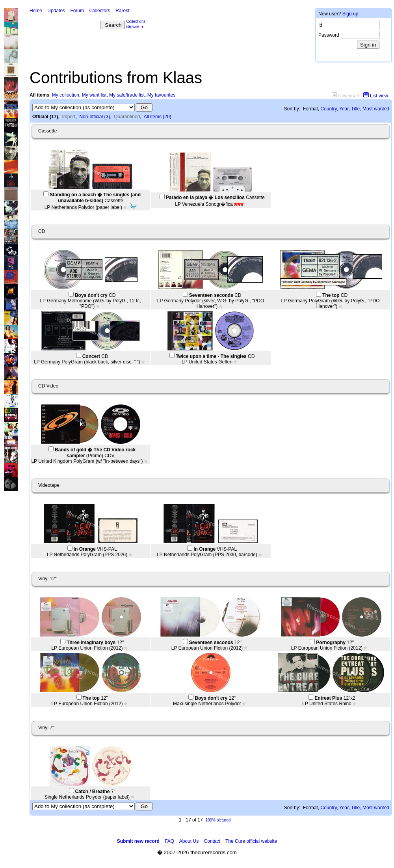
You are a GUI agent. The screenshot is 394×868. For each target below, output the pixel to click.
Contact (212, 841)
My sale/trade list (127, 95)
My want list (94, 95)
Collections (136, 21)
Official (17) (45, 117)
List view (376, 96)
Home (36, 11)
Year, (345, 109)
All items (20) (158, 117)
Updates (56, 11)
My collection (66, 95)
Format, (311, 109)
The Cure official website (251, 841)
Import (69, 117)
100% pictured (218, 820)
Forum (77, 11)
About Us (189, 841)
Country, (329, 109)
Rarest (122, 11)
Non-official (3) (95, 117)
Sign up (350, 14)
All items (39, 95)
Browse (133, 27)
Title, (356, 109)
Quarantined (127, 117)
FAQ (169, 841)
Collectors (99, 11)
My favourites (161, 95)
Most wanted (376, 109)
